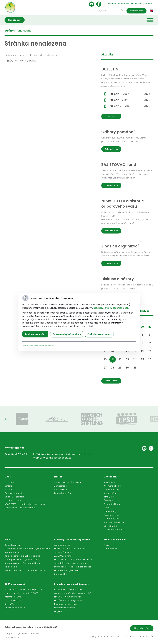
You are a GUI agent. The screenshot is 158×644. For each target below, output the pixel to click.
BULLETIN (9, 490)
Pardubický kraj (111, 515)
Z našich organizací (14, 497)
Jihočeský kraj (111, 482)
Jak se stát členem (64, 552)
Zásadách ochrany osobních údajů (111, 308)
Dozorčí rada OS (62, 493)
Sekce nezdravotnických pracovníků (22, 556)
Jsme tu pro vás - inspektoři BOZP (21, 593)
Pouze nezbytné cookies (67, 334)
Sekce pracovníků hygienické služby (22, 560)
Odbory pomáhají (13, 493)
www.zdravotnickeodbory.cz (56, 458)
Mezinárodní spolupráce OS (68, 590)
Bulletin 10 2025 (130, 94)
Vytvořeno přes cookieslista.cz (38, 346)
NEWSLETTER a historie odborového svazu (25, 504)
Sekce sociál (11, 567)
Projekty (58, 611)
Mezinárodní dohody (64, 608)
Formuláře (137, 4)
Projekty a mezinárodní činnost (71, 584)
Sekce (8, 540)
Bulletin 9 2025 (130, 100)
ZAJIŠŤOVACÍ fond (63, 556)
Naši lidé (59, 477)
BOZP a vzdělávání (15, 584)
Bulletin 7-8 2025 (130, 106)
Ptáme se (123, 4)
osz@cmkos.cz (50, 454)
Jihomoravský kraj (113, 486)
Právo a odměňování (115, 540)
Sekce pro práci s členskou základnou (23, 563)
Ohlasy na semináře (15, 608)
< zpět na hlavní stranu (20, 61)
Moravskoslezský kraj (114, 522)
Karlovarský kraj (111, 490)
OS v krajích (110, 477)
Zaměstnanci (61, 486)
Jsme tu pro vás (62, 545)
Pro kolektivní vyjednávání (67, 570)
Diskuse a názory (13, 500)
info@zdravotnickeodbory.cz (77, 454)
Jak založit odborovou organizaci (71, 563)
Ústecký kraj (110, 500)
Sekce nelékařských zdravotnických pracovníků (28, 549)
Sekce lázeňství (12, 545)
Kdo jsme (9, 482)
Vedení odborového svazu (67, 482)
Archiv (111, 116)
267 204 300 (22, 454)
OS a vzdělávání (13, 600)
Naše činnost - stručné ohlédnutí (21, 508)
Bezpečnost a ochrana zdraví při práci (24, 590)
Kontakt (149, 4)
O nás (8, 477)
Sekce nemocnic (13, 552)
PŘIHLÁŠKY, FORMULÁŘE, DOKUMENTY (71, 549)
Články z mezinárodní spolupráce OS (73, 593)
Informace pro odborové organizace (73, 567)
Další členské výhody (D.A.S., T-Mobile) (73, 560)
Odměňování (110, 549)
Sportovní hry (61, 574)
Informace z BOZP (13, 597)
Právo (107, 545)
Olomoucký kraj (111, 519)
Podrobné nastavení (99, 334)
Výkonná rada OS (63, 490)
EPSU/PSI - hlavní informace (68, 597)
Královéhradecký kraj (114, 530)
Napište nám (137, 11)
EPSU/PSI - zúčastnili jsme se (68, 600)
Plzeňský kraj (110, 511)
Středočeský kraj (112, 504)
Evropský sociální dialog (66, 604)
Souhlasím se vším (35, 334)
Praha (107, 508)
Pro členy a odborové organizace (72, 540)
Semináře (9, 604)
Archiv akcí (111, 381)
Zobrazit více (111, 149)
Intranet (111, 4)
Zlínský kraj (109, 497)
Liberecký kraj (110, 526)
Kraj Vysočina (110, 493)
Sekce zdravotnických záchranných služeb (25, 570)
